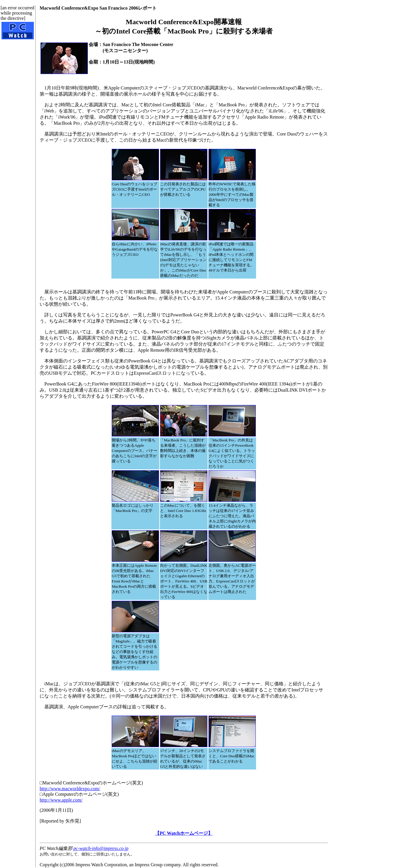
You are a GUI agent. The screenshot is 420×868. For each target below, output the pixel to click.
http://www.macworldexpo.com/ (70, 789)
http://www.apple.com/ (61, 800)
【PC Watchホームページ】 (184, 833)
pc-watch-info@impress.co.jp (101, 848)
